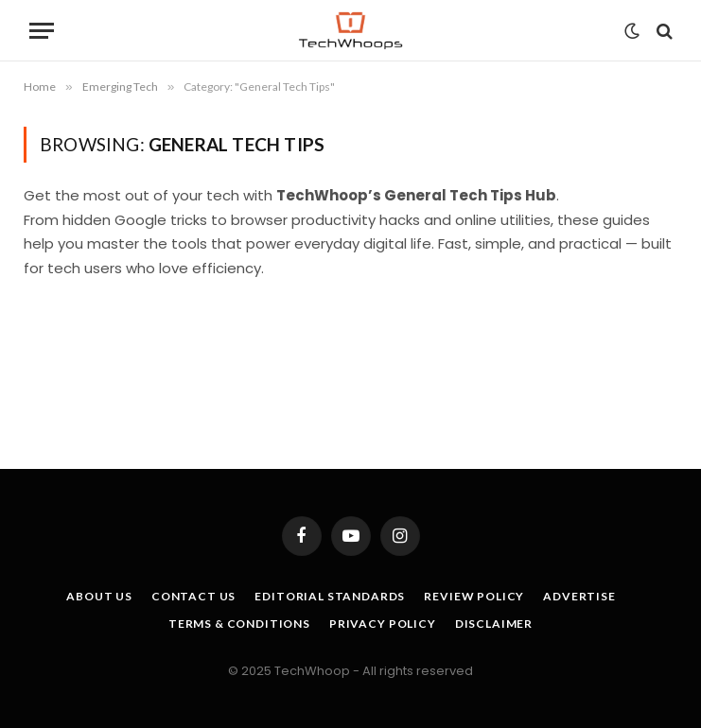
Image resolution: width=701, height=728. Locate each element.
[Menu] (42, 31)
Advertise (579, 596)
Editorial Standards (330, 596)
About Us (99, 596)
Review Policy (474, 596)
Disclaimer (494, 624)
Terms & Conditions (239, 624)
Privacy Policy (383, 624)
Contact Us (193, 596)
